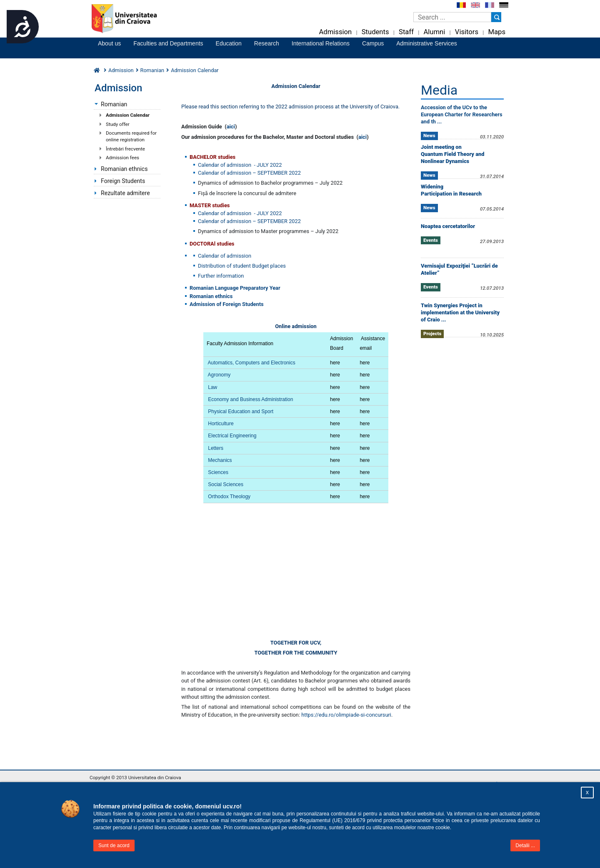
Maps (497, 32)
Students (375, 32)
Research (267, 43)
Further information (221, 276)
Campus (373, 43)
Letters (216, 448)
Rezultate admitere (125, 193)
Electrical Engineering (232, 436)
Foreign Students (123, 181)
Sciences (217, 472)
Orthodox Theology (229, 497)
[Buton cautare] (496, 17)
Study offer (118, 124)
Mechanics (219, 460)
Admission (335, 32)
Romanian (152, 70)
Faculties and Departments (168, 43)
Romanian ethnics (124, 169)
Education (229, 43)
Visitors (467, 32)
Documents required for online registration (131, 136)
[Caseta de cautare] (452, 17)
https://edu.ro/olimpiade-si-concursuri (346, 715)
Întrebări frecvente (125, 149)
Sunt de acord (114, 845)
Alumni (434, 32)
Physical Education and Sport (241, 411)
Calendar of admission (225, 256)
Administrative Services (427, 43)
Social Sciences (226, 484)
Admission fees (122, 158)
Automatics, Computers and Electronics (252, 363)
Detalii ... (525, 845)
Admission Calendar (128, 115)
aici (231, 127)
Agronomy (219, 375)
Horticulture (221, 424)
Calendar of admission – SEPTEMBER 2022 (249, 173)
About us (109, 43)
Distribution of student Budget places (242, 266)
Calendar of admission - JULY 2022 (240, 165)
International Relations (321, 43)
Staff (406, 32)
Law (212, 387)
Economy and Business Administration (250, 399)
